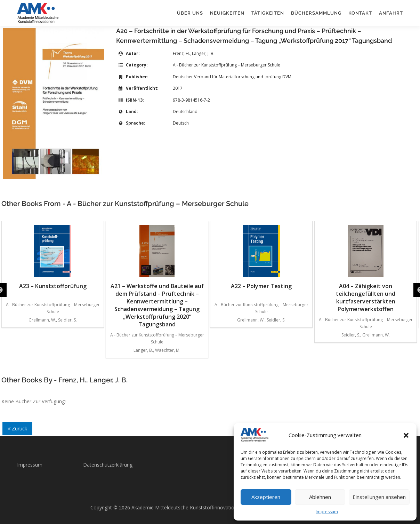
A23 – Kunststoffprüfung (53, 257)
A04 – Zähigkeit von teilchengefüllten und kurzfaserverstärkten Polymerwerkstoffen (366, 269)
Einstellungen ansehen (379, 497)
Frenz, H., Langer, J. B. (194, 53)
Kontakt (360, 13)
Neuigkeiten (227, 13)
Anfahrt (391, 13)
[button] (406, 435)
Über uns (190, 13)
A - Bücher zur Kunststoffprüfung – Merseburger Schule (227, 65)
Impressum (327, 512)
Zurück (17, 428)
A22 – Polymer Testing (261, 257)
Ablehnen (320, 497)
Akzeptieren (266, 497)
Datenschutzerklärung (108, 465)
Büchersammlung (316, 13)
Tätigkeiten (268, 13)
